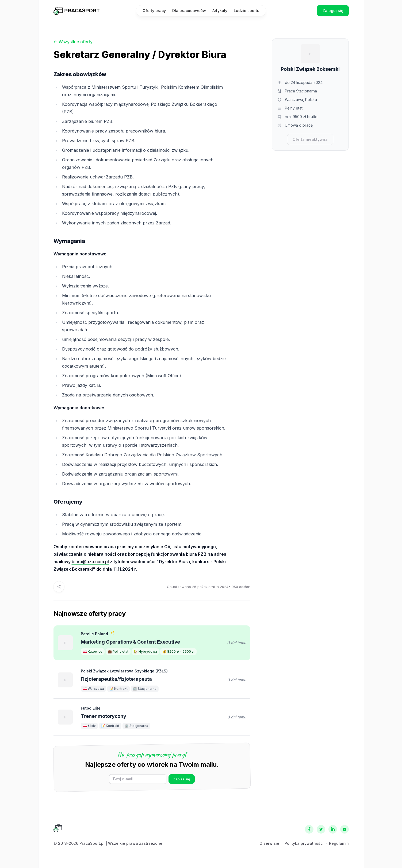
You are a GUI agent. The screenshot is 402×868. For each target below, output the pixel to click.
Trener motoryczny (104, 716)
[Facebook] (309, 829)
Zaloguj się (333, 11)
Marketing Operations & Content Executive (131, 642)
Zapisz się (182, 779)
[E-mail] (138, 779)
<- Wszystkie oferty (73, 42)
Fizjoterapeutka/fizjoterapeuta (116, 679)
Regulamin (339, 843)
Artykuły (220, 11)
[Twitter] (321, 829)
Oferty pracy (154, 11)
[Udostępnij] (59, 587)
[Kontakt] (344, 829)
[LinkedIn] (333, 829)
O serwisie (269, 843)
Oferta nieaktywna (310, 139)
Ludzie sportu (247, 11)
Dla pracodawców (189, 11)
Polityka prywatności (304, 843)
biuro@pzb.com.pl (90, 562)
